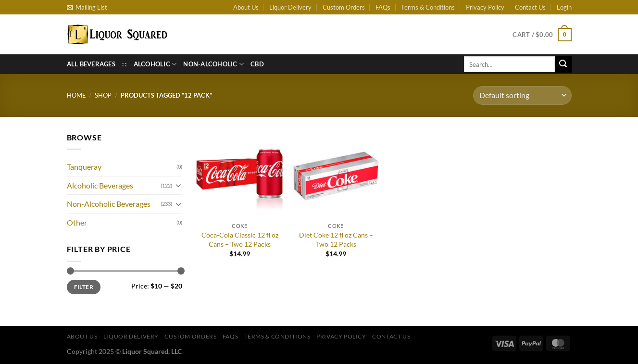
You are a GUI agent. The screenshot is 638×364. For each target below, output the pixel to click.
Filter (84, 287)
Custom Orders (344, 7)
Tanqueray (84, 167)
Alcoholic (155, 64)
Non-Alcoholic (213, 64)
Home (76, 95)
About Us (246, 7)
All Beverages (91, 64)
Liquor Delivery (290, 7)
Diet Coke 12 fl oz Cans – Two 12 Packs (336, 239)
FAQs (383, 7)
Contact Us (530, 7)
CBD (257, 64)
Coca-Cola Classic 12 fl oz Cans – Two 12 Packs (240, 239)
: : (125, 64)
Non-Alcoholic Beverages (109, 204)
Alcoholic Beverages (100, 185)
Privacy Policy (485, 7)
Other (77, 222)
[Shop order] (522, 95)
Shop (103, 95)
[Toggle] (178, 185)
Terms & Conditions (428, 7)
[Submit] (563, 64)
